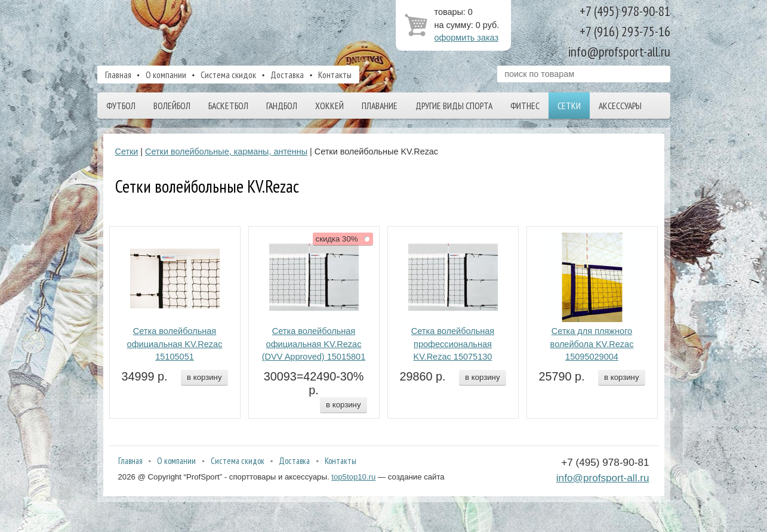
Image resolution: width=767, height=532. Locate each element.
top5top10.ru (353, 477)
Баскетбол (228, 106)
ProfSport (218, 32)
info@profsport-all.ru (603, 478)
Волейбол (172, 106)
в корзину (204, 377)
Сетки (569, 106)
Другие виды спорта (454, 106)
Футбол (121, 106)
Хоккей (329, 106)
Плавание (380, 106)
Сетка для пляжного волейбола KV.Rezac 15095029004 (592, 344)
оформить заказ (467, 38)
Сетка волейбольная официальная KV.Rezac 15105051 (175, 344)
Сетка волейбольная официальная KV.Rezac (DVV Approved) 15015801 (314, 344)
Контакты (335, 75)
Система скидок (228, 75)
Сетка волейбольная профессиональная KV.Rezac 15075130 (453, 344)
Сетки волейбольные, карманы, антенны (226, 151)
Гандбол (282, 106)
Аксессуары (620, 106)
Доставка (287, 75)
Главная (118, 75)
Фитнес (525, 106)
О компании (166, 75)
